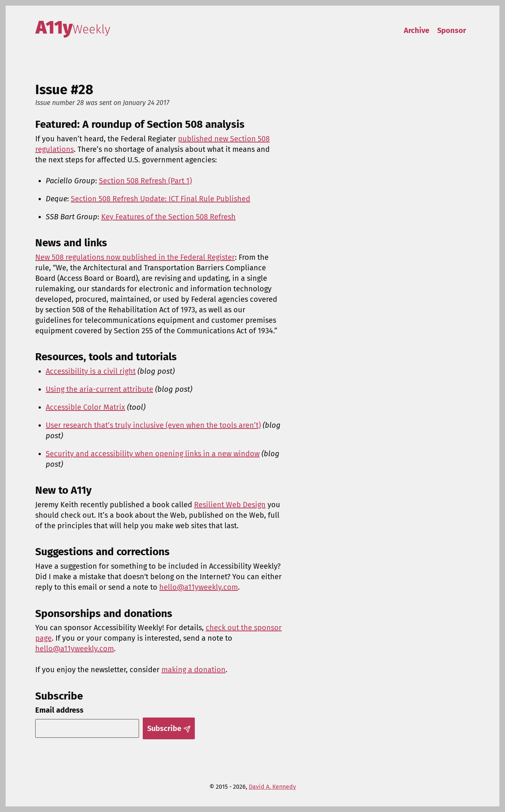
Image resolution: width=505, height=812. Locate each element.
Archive (417, 30)
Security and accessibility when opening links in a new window (153, 454)
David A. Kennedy (272, 787)
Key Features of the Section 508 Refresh (168, 217)
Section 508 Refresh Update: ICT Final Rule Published (161, 199)
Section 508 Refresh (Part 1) (145, 181)
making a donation (193, 670)
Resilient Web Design (230, 505)
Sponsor (452, 30)
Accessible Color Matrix (85, 407)
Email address (59, 710)
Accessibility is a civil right (91, 371)
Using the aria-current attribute (99, 389)
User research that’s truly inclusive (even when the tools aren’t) (153, 425)
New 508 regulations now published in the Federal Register (135, 257)
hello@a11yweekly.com (199, 587)
